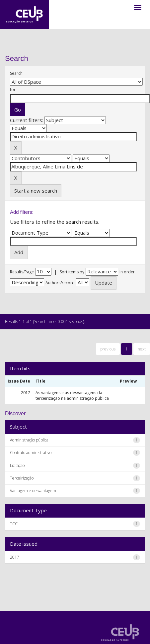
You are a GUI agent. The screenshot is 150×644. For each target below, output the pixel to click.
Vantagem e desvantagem (33, 491)
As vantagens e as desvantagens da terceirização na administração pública (72, 395)
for (13, 90)
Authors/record (60, 283)
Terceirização (22, 478)
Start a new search (36, 191)
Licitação (17, 465)
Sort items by (72, 272)
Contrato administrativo (31, 453)
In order (127, 272)
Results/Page (22, 272)
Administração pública (29, 440)
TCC (14, 524)
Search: (17, 73)
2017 (15, 557)
